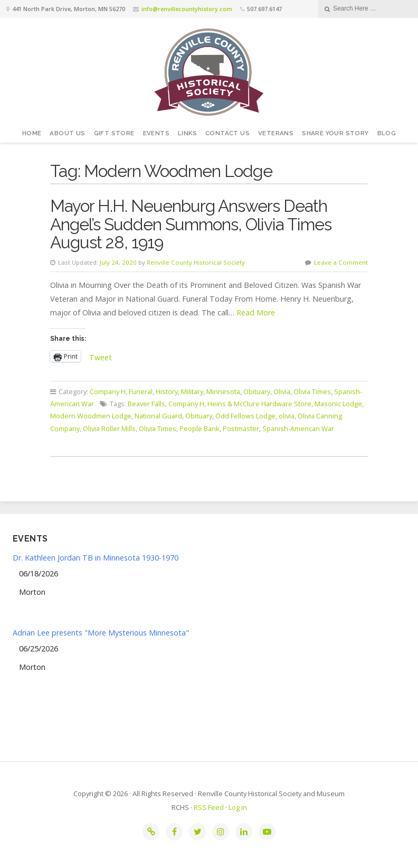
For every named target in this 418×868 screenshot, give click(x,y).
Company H (108, 391)
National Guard (158, 416)
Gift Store (114, 133)
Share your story (335, 133)
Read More (256, 312)
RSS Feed (209, 807)
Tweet (101, 356)
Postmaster (241, 428)
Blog (387, 133)
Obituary (257, 391)
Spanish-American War (298, 428)
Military (192, 391)
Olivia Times (312, 391)
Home (32, 133)
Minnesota (223, 391)
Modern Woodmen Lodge (91, 416)
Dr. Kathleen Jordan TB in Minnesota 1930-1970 (96, 558)
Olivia (282, 391)
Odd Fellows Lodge (245, 416)
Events (156, 133)
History (167, 391)
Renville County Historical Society (196, 262)
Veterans (276, 133)
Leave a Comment (341, 262)
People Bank (199, 428)
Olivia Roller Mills (109, 428)
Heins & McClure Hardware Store (259, 404)
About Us (67, 133)
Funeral (141, 391)
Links (187, 133)
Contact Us (227, 133)
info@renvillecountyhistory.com (187, 9)
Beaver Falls (146, 404)
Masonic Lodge (338, 404)
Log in (238, 807)
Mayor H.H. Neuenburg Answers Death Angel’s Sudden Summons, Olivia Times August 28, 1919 (191, 224)
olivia (287, 416)
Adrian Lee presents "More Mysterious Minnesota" (101, 633)
